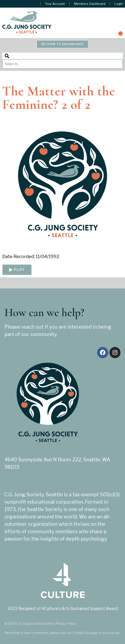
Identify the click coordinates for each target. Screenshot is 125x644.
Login (119, 4)
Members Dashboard (90, 4)
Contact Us (81, 633)
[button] (121, 34)
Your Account (55, 4)
